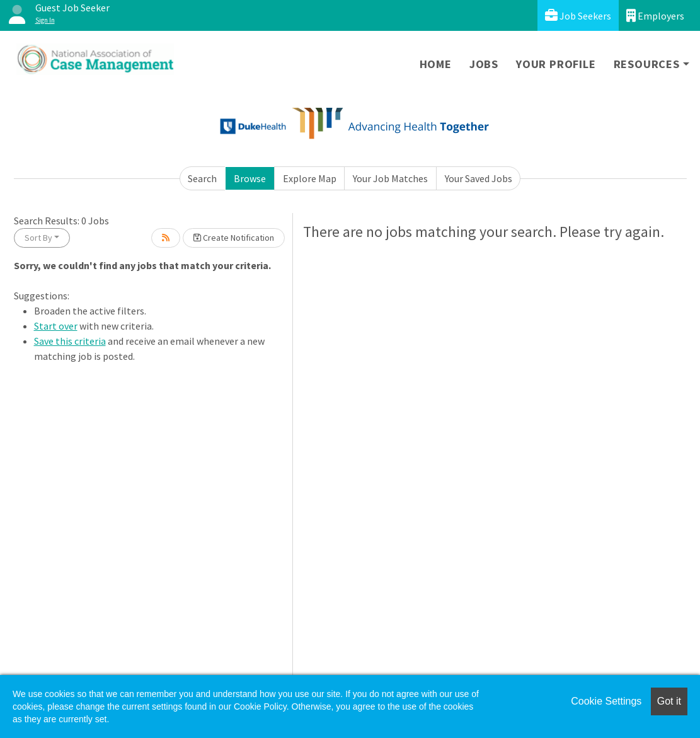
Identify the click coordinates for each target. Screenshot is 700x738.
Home (436, 64)
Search (202, 178)
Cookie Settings (606, 701)
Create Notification (234, 238)
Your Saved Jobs (479, 178)
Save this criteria (70, 341)
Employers (655, 15)
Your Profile (556, 64)
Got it (669, 701)
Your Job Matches (390, 178)
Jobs (484, 64)
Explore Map (310, 178)
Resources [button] (647, 64)
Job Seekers (578, 15)
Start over (56, 326)
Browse (250, 178)
